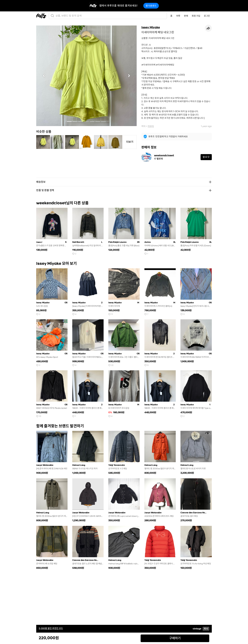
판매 (186, 16)
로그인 (207, 16)
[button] (44, 76)
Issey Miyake (151, 27)
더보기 (130, 142)
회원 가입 (196, 16)
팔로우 (206, 157)
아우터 (151, 126)
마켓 (178, 16)
